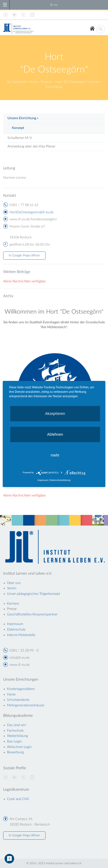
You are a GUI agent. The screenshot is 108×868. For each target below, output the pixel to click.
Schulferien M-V (20, 138)
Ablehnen (55, 434)
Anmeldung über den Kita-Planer (31, 146)
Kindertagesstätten (21, 689)
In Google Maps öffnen (24, 255)
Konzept (18, 128)
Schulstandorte (18, 700)
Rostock (46, 82)
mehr (55, 455)
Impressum (43, 480)
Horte (33, 82)
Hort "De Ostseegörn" (71, 82)
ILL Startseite (17, 82)
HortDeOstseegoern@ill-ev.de (32, 212)
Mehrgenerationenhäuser (26, 705)
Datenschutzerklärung (60, 480)
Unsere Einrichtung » (23, 118)
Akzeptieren (55, 414)
